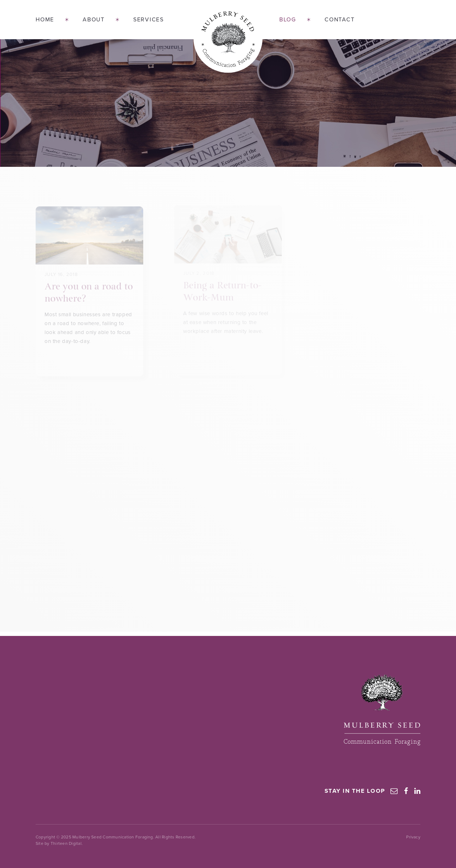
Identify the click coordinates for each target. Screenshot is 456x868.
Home (45, 20)
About (94, 20)
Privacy (413, 837)
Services (149, 20)
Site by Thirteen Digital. (59, 843)
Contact (340, 20)
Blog (288, 20)
